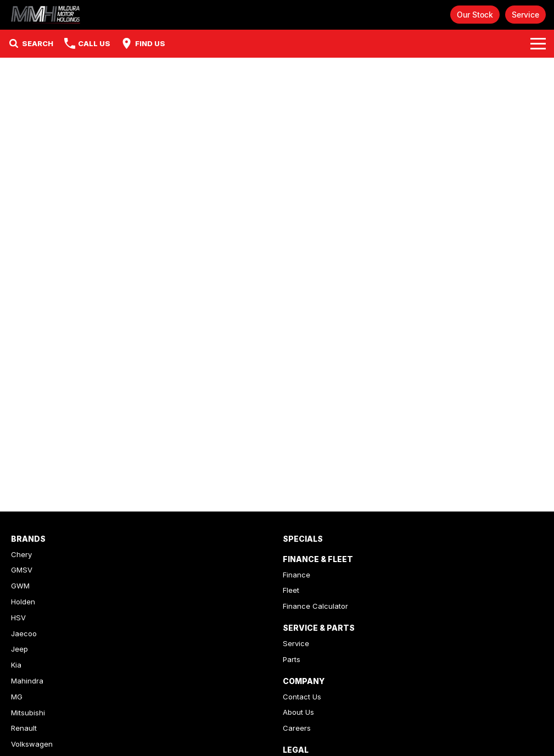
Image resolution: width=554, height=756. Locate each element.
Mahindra (27, 681)
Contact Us (302, 697)
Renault (24, 728)
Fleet (291, 590)
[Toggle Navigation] (538, 43)
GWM (20, 586)
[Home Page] (47, 15)
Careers (297, 728)
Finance (296, 575)
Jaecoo (24, 633)
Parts (292, 659)
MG (17, 697)
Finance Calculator (315, 606)
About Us (298, 712)
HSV (18, 618)
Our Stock (475, 15)
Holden (23, 602)
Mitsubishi (28, 713)
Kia (16, 665)
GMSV (22, 570)
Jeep (19, 649)
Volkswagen (32, 744)
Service (525, 15)
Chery (21, 554)
